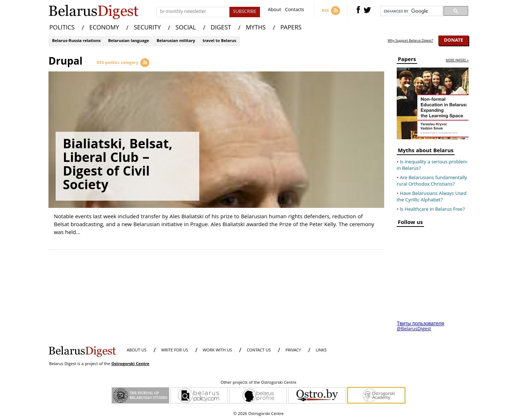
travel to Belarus (219, 41)
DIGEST (221, 28)
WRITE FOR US (175, 351)
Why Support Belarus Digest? (411, 41)
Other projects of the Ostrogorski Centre (258, 383)
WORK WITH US (217, 351)
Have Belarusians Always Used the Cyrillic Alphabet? (432, 197)
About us (137, 351)
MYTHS (256, 28)
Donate (453, 41)
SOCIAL (186, 28)
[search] (411, 11)
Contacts (295, 11)
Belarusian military (176, 41)
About (274, 11)
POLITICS (62, 28)
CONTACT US (259, 351)
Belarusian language (129, 41)
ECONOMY (104, 28)
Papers (407, 60)
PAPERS (291, 28)
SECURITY (147, 28)
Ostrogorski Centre (130, 364)
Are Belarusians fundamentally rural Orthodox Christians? (432, 181)
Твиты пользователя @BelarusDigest (420, 327)
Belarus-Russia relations (76, 41)
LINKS (321, 351)
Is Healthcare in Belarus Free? (432, 210)
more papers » (457, 61)
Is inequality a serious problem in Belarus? (432, 165)
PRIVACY (293, 351)
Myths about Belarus (426, 152)
